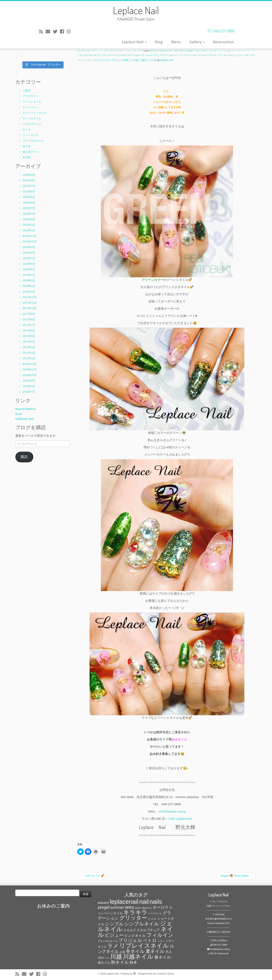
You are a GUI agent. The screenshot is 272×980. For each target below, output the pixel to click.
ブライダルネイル (33, 141)
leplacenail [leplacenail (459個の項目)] (124, 902)
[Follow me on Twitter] (56, 32)
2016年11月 (30, 369)
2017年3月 (29, 347)
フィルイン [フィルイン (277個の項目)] (160, 935)
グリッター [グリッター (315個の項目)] (133, 918)
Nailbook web (25, 419)
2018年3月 (29, 280)
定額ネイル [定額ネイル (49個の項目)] (103, 958)
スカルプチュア (32, 124)
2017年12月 (30, 297)
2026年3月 (29, 175)
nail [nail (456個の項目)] (144, 902)
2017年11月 (30, 303)
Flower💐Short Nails (236, 876)
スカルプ (138, 55)
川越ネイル (146, 60)
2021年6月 (29, 191)
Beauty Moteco (26, 409)
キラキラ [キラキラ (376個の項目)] (135, 912)
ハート (177, 55)
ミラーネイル (224, 55)
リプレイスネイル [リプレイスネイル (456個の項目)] (144, 945)
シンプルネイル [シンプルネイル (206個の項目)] (142, 924)
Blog (159, 42)
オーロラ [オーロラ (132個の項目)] (161, 907)
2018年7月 (29, 258)
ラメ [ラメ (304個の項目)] (113, 946)
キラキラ (94, 55)
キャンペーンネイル (35, 113)
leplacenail (166, 50)
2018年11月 (30, 236)
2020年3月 (29, 219)
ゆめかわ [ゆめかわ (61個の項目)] (147, 908)
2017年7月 (29, 325)
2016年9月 (29, 381)
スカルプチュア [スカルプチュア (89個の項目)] (148, 930)
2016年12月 (30, 364)
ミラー (211, 55)
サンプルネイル (32, 118)
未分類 (27, 157)
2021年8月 (29, 180)
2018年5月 (29, 269)
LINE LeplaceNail (180, 819)
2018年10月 (30, 242)
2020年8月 (29, 203)
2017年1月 (29, 358)
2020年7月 (29, 208)
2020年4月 (29, 214)
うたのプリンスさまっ (222, 50)
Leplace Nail (134, 42)
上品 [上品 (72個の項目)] (122, 952)
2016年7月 (29, 392)
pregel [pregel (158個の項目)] (104, 907)
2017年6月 (29, 331)
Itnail (19, 414)
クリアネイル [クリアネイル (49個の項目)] (155, 913)
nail (176, 50)
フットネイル (31, 135)
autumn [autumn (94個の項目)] (103, 903)
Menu (176, 42)
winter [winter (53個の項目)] (138, 908)
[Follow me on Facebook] (63, 32)
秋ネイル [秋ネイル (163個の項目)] (120, 962)
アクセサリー (31, 96)
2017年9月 (29, 314)
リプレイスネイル (94, 60)
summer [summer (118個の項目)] (117, 907)
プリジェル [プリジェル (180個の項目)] (130, 940)
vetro (205, 50)
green (155, 50)
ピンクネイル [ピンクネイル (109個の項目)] (135, 936)
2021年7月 (29, 186)
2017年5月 (29, 336)
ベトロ (201, 55)
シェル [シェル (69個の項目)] (152, 919)
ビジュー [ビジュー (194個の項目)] (114, 935)
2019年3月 (29, 230)
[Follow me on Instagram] (70, 32)
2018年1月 (29, 292)
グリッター (108, 55)
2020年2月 (29, 225)
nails (182, 50)
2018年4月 (29, 275)
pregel (190, 50)
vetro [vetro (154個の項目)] (129, 907)
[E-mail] (49, 32)
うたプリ (241, 50)
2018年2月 (29, 286)
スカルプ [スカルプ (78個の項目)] (130, 930)
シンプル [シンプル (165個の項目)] (114, 924)
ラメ (80, 60)
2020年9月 (29, 197)
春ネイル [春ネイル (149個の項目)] (163, 957)
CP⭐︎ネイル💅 (93, 876)
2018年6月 (29, 264)
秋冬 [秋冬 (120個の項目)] (134, 962)
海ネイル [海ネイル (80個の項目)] (104, 963)
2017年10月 (30, 308)
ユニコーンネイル (243, 55)
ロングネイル (114, 60)
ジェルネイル (123, 55)
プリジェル (189, 55)
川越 (135, 60)
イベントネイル (32, 102)
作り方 (27, 146)
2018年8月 (29, 253)
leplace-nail (167, 60)
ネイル (27, 129)
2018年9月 (29, 247)
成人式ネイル (31, 152)
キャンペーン (31, 107)
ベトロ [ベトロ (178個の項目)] (150, 940)
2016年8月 (29, 386)
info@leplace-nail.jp (172, 811)
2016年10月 (30, 375)
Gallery (197, 42)
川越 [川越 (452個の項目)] (116, 956)
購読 (24, 457)
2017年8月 (29, 319)
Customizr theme (165, 974)
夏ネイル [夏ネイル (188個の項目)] (155, 951)
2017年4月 (29, 342)
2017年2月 (29, 353)
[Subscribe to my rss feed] (42, 32)
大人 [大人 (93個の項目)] (169, 952)
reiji (198, 50)
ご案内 (27, 91)
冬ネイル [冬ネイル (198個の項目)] (135, 951)
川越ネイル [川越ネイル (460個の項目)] (138, 956)
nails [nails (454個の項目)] (156, 902)
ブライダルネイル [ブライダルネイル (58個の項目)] (108, 941)
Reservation (224, 42)
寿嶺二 (127, 60)
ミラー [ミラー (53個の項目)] (161, 941)
